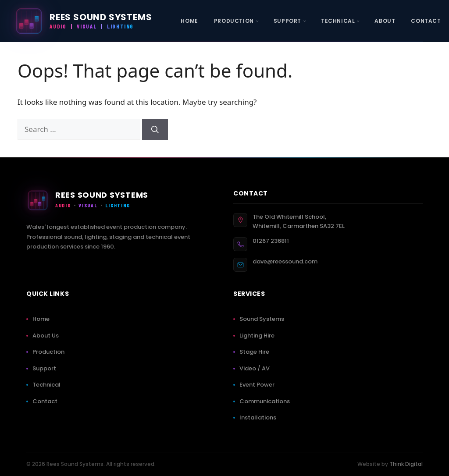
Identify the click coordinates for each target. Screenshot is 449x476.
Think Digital (406, 464)
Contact (47, 401)
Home (43, 319)
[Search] (155, 129)
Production (50, 352)
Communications (266, 401)
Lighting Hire (259, 336)
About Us (47, 336)
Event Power (259, 385)
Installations (260, 417)
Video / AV (256, 368)
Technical (48, 385)
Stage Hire (256, 352)
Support (46, 368)
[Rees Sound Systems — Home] (83, 21)
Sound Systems (264, 319)
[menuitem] (189, 21)
